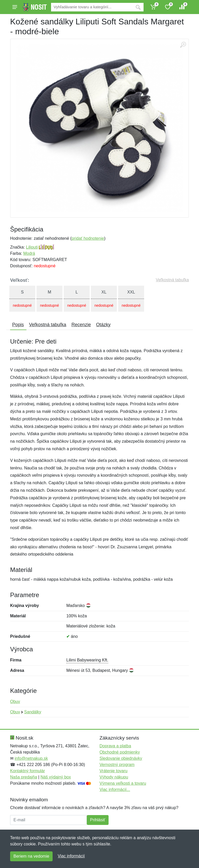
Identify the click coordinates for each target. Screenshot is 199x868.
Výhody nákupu (114, 777)
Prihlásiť (98, 820)
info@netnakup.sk (31, 758)
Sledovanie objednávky (121, 758)
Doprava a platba (115, 746)
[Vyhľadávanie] (92, 7)
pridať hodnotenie (88, 238)
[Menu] (15, 7)
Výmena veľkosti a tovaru (123, 783)
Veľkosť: (20, 280)
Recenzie (81, 325)
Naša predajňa (24, 777)
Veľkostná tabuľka (172, 280)
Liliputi (32, 247)
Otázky (103, 325)
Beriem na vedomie (31, 856)
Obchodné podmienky (120, 752)
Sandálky (33, 712)
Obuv (15, 702)
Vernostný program (117, 765)
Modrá (29, 253)
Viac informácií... (115, 790)
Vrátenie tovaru (113, 771)
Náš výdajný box (56, 777)
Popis (18, 325)
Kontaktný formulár (27, 771)
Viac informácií (71, 856)
